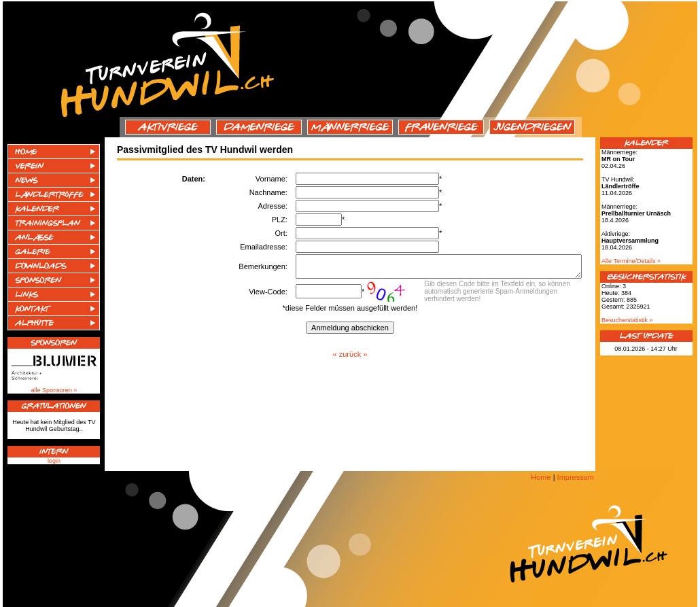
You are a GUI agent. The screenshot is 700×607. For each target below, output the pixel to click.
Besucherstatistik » (627, 320)
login (54, 461)
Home (541, 477)
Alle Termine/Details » (631, 261)
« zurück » (350, 358)
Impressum (576, 477)
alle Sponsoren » (54, 390)
